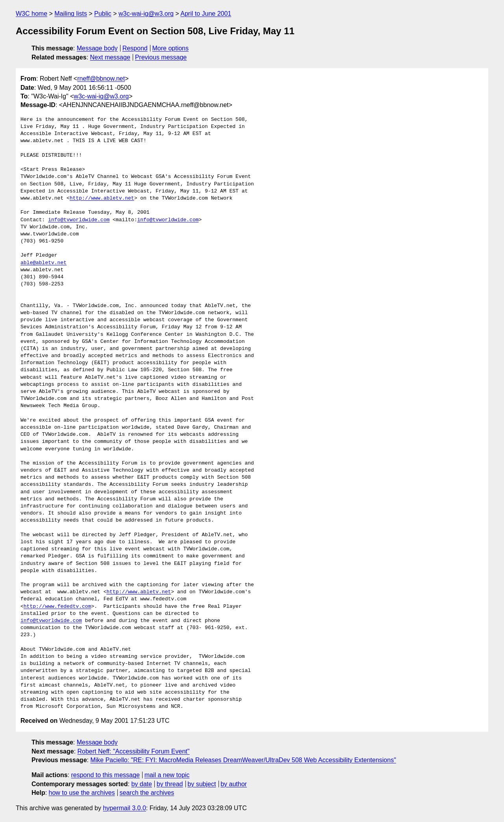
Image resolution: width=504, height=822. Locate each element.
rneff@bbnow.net (101, 79)
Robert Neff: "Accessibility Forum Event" (134, 751)
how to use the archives (82, 793)
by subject (202, 784)
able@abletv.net (44, 263)
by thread (170, 784)
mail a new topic (167, 775)
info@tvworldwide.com (79, 220)
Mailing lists (71, 14)
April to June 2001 (206, 14)
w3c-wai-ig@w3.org (146, 14)
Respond (135, 48)
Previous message (161, 57)
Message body (97, 48)
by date (141, 784)
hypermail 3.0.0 (124, 808)
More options (171, 48)
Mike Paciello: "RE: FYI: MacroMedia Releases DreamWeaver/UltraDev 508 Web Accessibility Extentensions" (243, 760)
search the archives (147, 793)
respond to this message (105, 775)
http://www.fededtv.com (57, 607)
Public (103, 14)
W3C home (31, 14)
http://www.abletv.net (102, 198)
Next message (110, 57)
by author (234, 784)
